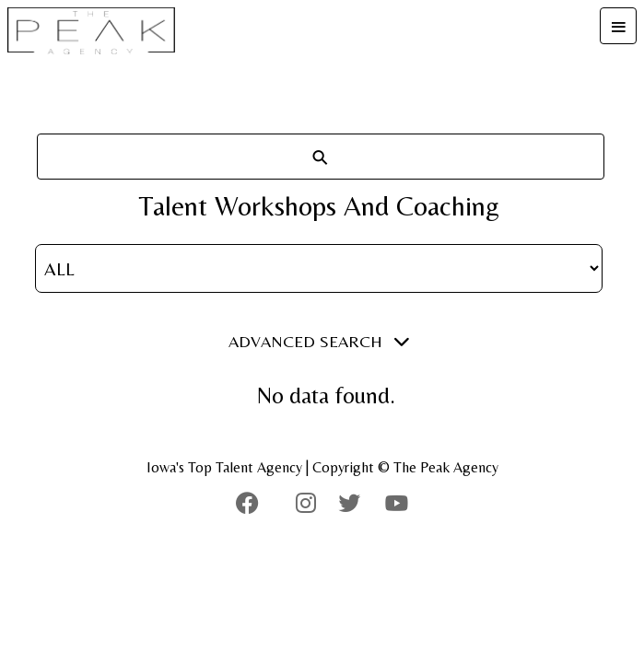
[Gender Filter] (319, 268)
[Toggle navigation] (618, 26)
